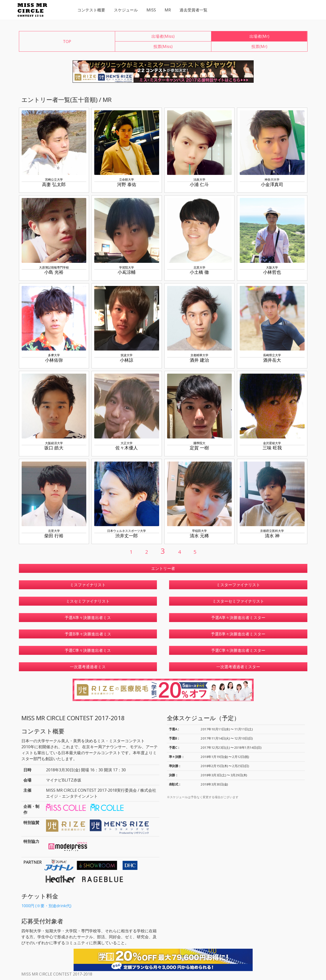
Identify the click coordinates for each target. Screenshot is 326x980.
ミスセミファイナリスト (88, 601)
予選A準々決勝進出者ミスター (238, 618)
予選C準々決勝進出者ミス (88, 650)
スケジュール (126, 10)
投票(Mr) (259, 46)
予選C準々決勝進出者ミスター (238, 650)
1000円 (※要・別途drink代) (46, 906)
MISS (151, 10)
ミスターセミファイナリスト (238, 601)
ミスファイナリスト (88, 585)
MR (168, 10)
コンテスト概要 (91, 10)
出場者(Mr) (259, 36)
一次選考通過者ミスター (238, 667)
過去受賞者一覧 (193, 10)
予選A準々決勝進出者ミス (88, 618)
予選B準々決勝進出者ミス (88, 634)
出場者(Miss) (163, 36)
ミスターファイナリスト (238, 585)
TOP (67, 41)
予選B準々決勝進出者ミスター (238, 634)
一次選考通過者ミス (88, 667)
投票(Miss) (163, 46)
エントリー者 (163, 568)
